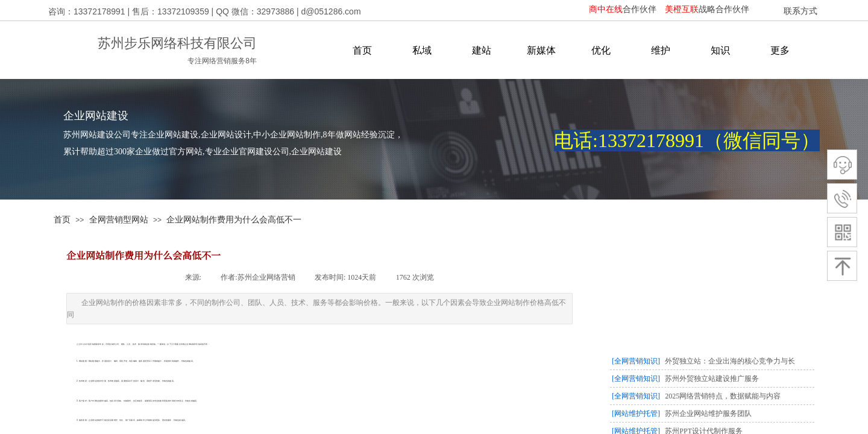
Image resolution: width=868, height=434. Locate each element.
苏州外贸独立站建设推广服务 (712, 379)
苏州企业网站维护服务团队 (708, 414)
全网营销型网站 (119, 219)
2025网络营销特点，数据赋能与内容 (723, 396)
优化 (601, 50)
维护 (661, 50)
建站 (482, 50)
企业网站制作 (82, 344)
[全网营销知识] (636, 361)
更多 (780, 50)
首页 (362, 50)
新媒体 (541, 50)
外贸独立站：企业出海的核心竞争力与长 (730, 361)
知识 (720, 50)
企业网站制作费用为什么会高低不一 (234, 219)
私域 (422, 50)
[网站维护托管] (636, 414)
